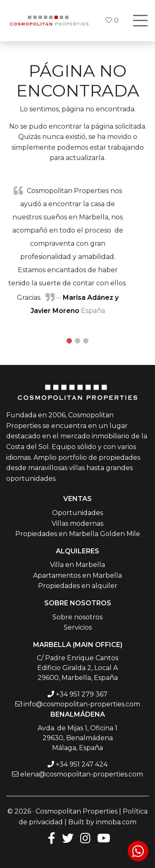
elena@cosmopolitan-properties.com (82, 774)
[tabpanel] (77, 250)
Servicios (78, 627)
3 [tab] (86, 341)
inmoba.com (116, 822)
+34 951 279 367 (82, 694)
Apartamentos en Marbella (77, 575)
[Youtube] (104, 838)
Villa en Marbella (77, 565)
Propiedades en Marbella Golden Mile (78, 534)
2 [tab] (78, 341)
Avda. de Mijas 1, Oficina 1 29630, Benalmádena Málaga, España (77, 738)
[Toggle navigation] (140, 21)
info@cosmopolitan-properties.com (82, 704)
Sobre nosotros (77, 617)
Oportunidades (77, 513)
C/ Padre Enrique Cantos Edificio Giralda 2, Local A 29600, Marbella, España (77, 668)
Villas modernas (77, 523)
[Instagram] (85, 838)
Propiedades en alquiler (78, 586)
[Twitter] (68, 838)
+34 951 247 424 (82, 764)
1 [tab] (69, 341)
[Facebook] (50, 838)
